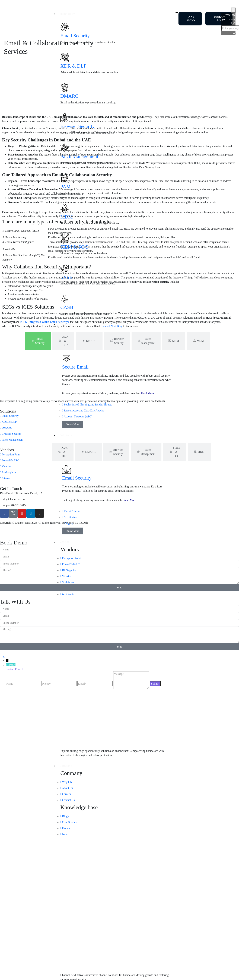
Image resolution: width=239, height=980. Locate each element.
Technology (67, 14)
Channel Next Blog (111, 326)
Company (66, 766)
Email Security (75, 36)
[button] (4, 656)
